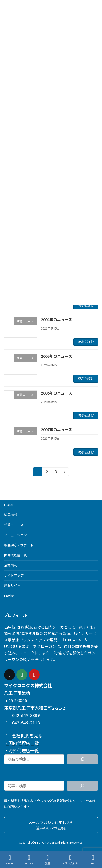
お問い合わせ (70, 860)
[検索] (82, 759)
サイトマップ (14, 575)
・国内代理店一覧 (21, 743)
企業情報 (11, 565)
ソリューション (16, 535)
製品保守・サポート (19, 545)
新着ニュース (14, 525)
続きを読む (86, 305)
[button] (51, 825)
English (9, 596)
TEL (93, 860)
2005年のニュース (56, 356)
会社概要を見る (23, 736)
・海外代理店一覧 (21, 751)
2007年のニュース (56, 430)
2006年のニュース (56, 393)
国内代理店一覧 (16, 555)
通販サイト (12, 586)
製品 (48, 860)
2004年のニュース (56, 320)
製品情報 (11, 515)
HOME (9, 505)
